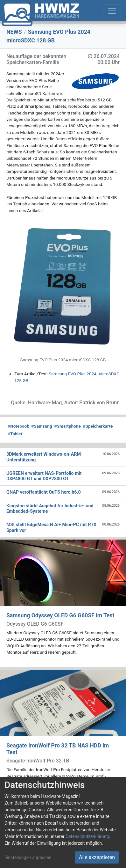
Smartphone (68, 426)
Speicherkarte (98, 426)
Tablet (15, 434)
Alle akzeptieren (97, 857)
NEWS (14, 32)
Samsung (42, 426)
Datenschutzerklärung (87, 836)
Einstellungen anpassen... (30, 857)
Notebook (18, 426)
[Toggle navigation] (112, 11)
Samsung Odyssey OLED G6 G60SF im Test (60, 615)
